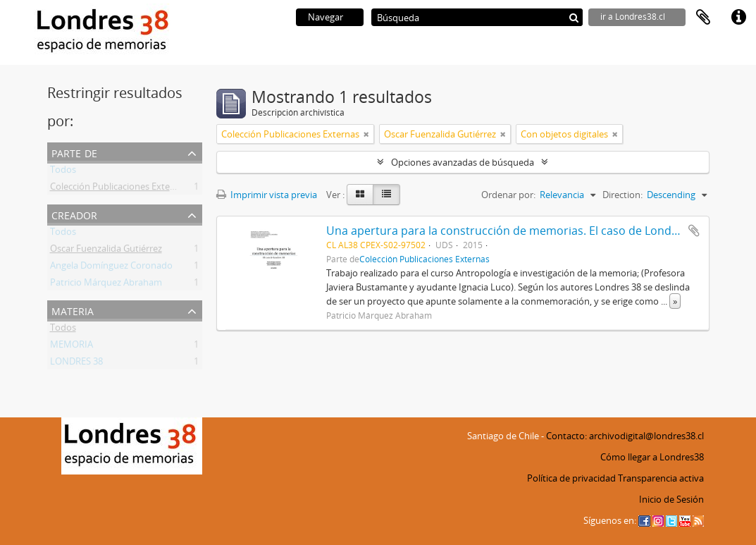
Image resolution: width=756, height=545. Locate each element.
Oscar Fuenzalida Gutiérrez (106, 251)
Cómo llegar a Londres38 (652, 457)
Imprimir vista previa (267, 195)
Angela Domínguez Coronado (111, 268)
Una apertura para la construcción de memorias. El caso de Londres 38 (515, 231)
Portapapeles (703, 18)
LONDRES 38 (76, 364)
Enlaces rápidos (738, 18)
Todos (63, 172)
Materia (73, 310)
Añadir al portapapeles (694, 231)
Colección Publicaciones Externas (119, 189)
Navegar (326, 17)
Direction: (622, 195)
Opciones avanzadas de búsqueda (463, 162)
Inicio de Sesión (671, 499)
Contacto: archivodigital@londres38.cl (625, 436)
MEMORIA (72, 347)
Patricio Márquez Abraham (106, 285)
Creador (74, 214)
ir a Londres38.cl (633, 17)
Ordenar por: (508, 195)
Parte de (74, 152)
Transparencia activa (661, 478)
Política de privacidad (571, 478)
